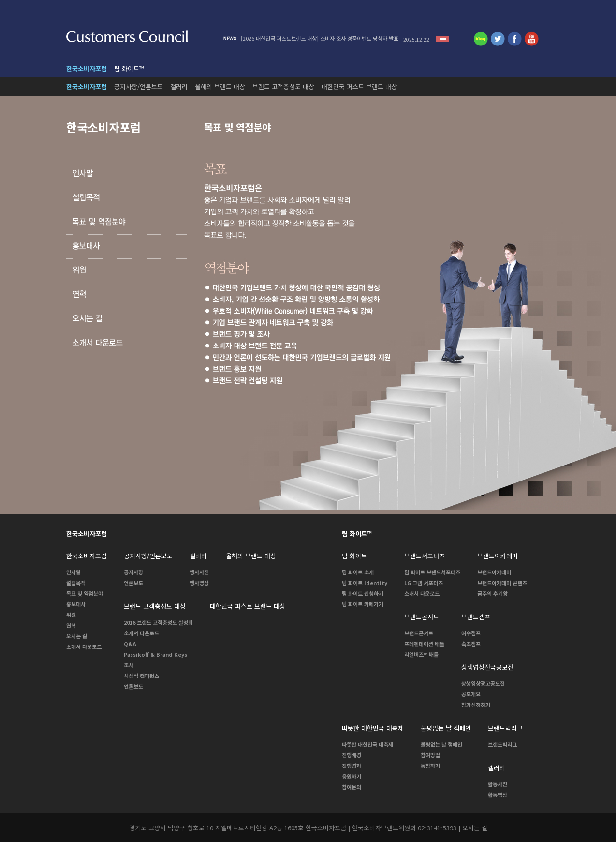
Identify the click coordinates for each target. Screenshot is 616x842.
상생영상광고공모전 (483, 683)
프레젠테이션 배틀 (424, 644)
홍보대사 (76, 604)
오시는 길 (77, 636)
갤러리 (179, 86)
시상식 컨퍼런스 (141, 676)
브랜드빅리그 (502, 744)
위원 (71, 615)
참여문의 (352, 787)
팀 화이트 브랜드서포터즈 (432, 572)
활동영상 (498, 795)
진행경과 (352, 766)
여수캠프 (471, 633)
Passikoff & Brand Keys (155, 654)
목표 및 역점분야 (85, 593)
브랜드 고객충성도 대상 (283, 86)
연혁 (71, 625)
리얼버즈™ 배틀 (421, 654)
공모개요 (471, 694)
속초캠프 (471, 644)
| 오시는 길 (473, 828)
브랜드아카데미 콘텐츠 (502, 583)
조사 (129, 665)
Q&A (130, 644)
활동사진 (498, 784)
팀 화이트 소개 (358, 572)
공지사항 (133, 572)
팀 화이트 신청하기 (363, 593)
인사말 (73, 572)
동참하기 (430, 766)
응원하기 (352, 776)
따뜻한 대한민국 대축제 (367, 744)
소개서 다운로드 (84, 647)
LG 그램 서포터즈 (424, 583)
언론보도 (133, 583)
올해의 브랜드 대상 (220, 86)
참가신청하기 (476, 705)
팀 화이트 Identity (365, 583)
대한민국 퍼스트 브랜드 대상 (359, 86)
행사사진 (199, 572)
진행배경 (352, 755)
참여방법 (430, 755)
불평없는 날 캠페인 (441, 744)
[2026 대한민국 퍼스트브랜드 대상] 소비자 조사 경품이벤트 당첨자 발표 (337, 38)
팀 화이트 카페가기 (363, 604)
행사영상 (199, 583)
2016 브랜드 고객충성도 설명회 (158, 622)
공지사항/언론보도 (139, 86)
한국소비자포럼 (87, 68)
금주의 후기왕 (492, 593)
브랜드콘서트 (419, 633)
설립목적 (76, 583)
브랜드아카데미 (494, 572)
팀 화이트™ (129, 68)
